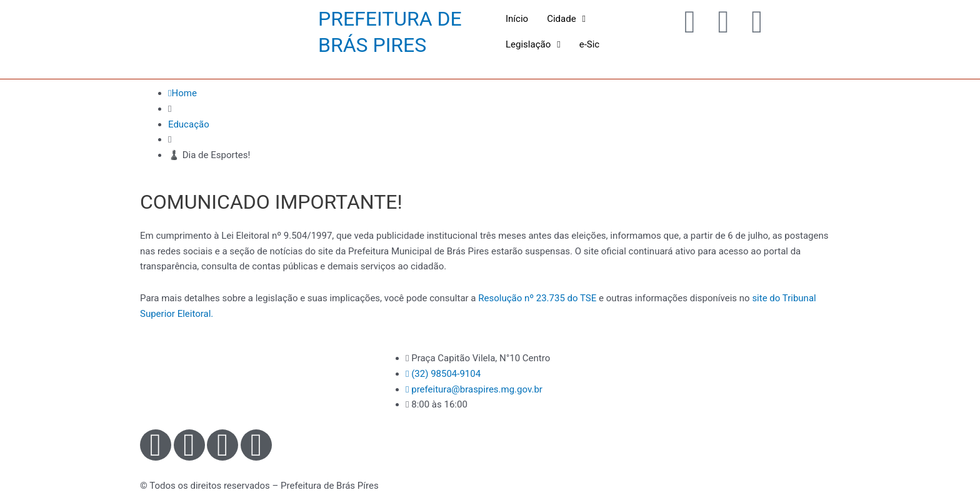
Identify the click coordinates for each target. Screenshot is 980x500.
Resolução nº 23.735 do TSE (537, 298)
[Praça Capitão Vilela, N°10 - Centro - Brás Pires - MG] (727, 397)
